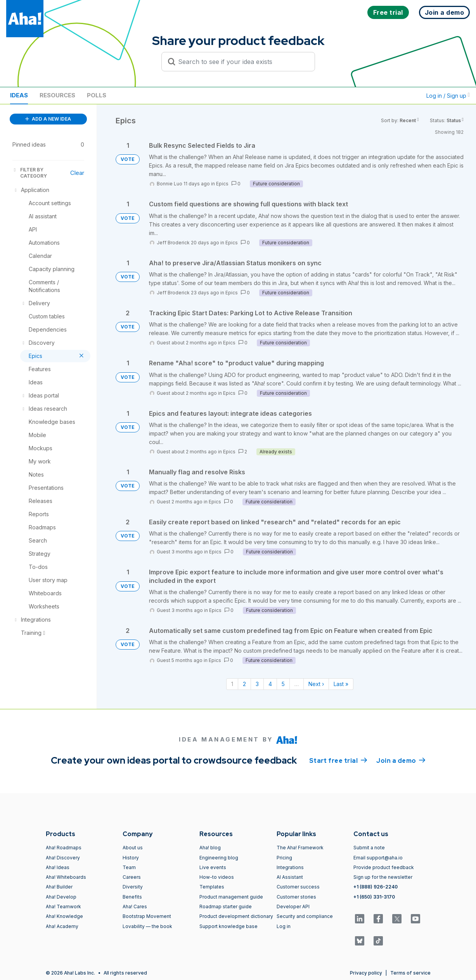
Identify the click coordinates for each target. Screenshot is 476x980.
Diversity (133, 887)
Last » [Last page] (341, 684)
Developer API (293, 907)
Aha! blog (210, 848)
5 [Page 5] (283, 684)
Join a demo (401, 760)
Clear (77, 173)
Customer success (298, 887)
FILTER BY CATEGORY (30, 173)
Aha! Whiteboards (66, 877)
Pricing (284, 858)
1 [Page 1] (232, 684)
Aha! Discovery (63, 858)
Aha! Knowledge (64, 916)
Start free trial (338, 760)
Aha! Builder (59, 887)
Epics (222, 184)
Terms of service (410, 973)
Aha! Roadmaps (64, 848)
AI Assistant (290, 877)
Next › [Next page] (316, 684)
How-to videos (217, 877)
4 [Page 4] (270, 684)
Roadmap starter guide (226, 907)
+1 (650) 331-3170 (374, 897)
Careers (132, 877)
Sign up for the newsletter (383, 877)
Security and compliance (305, 916)
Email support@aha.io (378, 858)
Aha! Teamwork (63, 907)
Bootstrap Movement (147, 916)
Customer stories (296, 897)
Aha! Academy (62, 926)
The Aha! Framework (300, 848)
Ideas (19, 95)
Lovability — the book (147, 926)
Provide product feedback (384, 867)
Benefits (132, 897)
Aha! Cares (135, 907)
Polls (97, 95)
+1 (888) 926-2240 (376, 887)
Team (129, 867)
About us (133, 848)
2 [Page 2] (244, 684)
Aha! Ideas (58, 867)
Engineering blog (219, 858)
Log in (284, 926)
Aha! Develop (61, 897)
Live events (213, 867)
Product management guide (231, 897)
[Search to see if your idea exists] (242, 62)
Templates (212, 887)
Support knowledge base (228, 926)
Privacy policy (366, 973)
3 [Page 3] (257, 684)
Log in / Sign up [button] (448, 96)
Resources (57, 95)
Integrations (290, 867)
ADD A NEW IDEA (48, 119)
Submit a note (369, 848)
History (131, 858)
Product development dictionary (236, 916)
